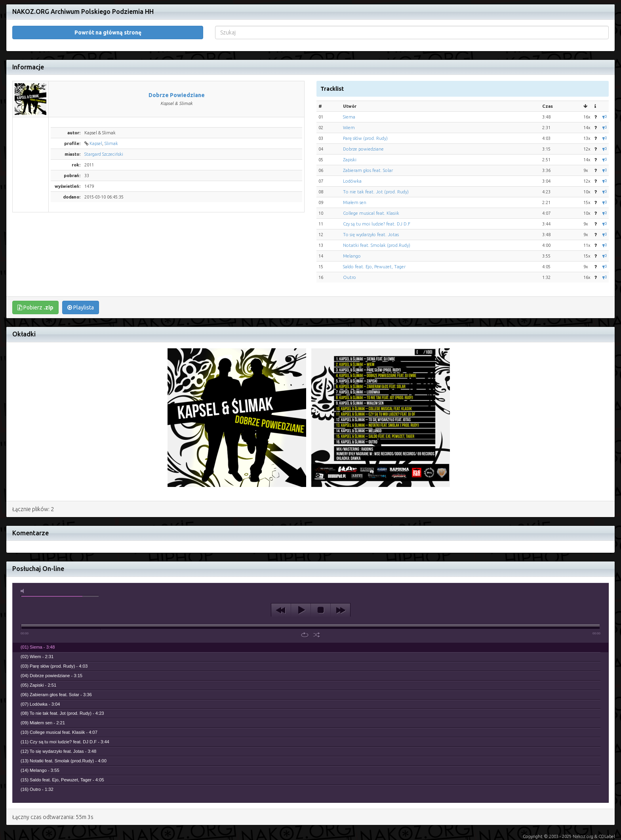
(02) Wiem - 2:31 (37, 657)
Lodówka (352, 181)
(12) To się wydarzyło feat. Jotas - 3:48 (58, 751)
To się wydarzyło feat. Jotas (371, 235)
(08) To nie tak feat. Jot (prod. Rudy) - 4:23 (62, 713)
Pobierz (35, 307)
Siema (349, 117)
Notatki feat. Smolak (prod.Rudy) (377, 245)
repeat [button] (305, 635)
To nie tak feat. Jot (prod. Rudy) (376, 192)
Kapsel (96, 143)
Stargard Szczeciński (104, 154)
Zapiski (350, 160)
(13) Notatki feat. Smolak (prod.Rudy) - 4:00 (64, 761)
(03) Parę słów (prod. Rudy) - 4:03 (54, 666)
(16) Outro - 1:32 (37, 789)
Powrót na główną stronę (108, 32)
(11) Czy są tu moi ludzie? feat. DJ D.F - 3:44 (65, 742)
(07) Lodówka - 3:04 (40, 704)
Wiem (349, 128)
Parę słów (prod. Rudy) (365, 138)
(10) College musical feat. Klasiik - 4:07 (59, 732)
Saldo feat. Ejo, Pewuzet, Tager (374, 267)
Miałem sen (355, 202)
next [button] (340, 610)
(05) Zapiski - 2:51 (38, 685)
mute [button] (24, 591)
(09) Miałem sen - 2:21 (43, 723)
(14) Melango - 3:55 (40, 770)
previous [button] (281, 610)
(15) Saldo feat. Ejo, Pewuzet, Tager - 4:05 (62, 780)
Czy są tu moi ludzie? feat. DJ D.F (377, 224)
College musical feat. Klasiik (371, 213)
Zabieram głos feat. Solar (368, 170)
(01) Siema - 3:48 (38, 647)
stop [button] (321, 610)
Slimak (111, 143)
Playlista (81, 307)
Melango (352, 256)
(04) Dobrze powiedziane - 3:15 (51, 676)
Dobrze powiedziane (363, 149)
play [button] (301, 610)
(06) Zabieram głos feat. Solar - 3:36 (56, 695)
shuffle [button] (317, 635)
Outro (350, 277)
